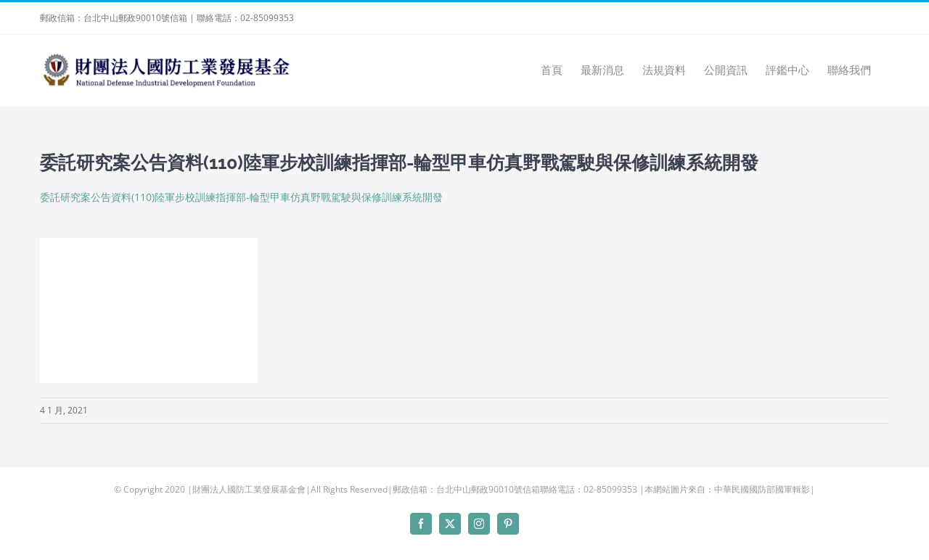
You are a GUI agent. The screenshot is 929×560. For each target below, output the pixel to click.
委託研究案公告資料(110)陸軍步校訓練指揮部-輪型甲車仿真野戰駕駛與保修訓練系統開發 (241, 197)
